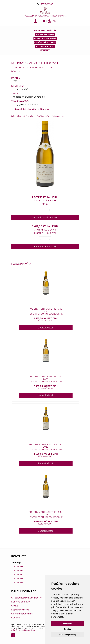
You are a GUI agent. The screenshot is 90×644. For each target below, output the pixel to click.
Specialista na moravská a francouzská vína (45, 16)
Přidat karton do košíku (45, 247)
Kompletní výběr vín (45, 31)
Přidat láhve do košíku (45, 218)
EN (54, 21)
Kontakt (45, 50)
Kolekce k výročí (45, 46)
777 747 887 (17, 575)
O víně (15, 606)
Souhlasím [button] (68, 624)
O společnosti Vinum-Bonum (27, 598)
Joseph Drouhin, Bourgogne (32, 68)
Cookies (15, 618)
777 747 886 (17, 571)
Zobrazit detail (46, 328)
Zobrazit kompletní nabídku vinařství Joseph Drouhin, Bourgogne (37, 116)
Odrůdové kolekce (45, 42)
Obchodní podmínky (22, 614)
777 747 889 (17, 583)
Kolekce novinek (45, 35)
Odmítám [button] (67, 629)
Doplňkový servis (20, 610)
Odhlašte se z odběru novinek (23, 630)
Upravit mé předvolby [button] (67, 635)
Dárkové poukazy (20, 602)
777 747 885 (47, 4)
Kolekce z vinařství (45, 38)
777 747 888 (17, 579)
